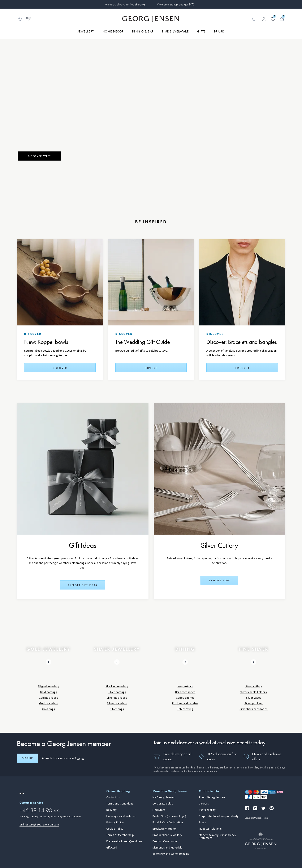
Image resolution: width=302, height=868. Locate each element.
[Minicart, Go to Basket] (282, 19)
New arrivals (185, 686)
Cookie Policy (115, 829)
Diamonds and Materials (167, 848)
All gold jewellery (48, 686)
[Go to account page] (264, 19)
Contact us (113, 797)
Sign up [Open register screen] (27, 758)
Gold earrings (49, 692)
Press (202, 823)
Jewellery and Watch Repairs (171, 854)
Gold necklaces (48, 698)
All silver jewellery (117, 686)
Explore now (219, 580)
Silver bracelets (117, 703)
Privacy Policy (115, 823)
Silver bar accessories (254, 709)
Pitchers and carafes (185, 703)
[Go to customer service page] (29, 19)
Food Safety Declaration (168, 823)
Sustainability (207, 810)
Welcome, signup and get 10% (175, 4)
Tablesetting (185, 709)
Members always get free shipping (125, 4)
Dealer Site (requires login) (169, 816)
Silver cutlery (254, 686)
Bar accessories (185, 692)
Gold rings (49, 709)
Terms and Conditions (120, 804)
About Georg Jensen (212, 797)
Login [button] (80, 758)
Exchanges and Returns (121, 816)
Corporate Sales (163, 804)
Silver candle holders (254, 692)
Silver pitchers (254, 703)
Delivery (111, 810)
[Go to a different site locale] (22, 794)
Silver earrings (117, 692)
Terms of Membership (120, 835)
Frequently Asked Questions (124, 841)
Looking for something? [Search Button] (254, 19)
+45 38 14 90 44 (40, 810)
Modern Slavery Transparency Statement (217, 837)
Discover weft (39, 156)
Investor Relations (210, 829)
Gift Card (112, 848)
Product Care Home (165, 841)
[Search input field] (232, 19)
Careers (204, 804)
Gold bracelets (49, 703)
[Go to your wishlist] (273, 19)
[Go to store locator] (20, 19)
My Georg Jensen (163, 797)
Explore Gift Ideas (83, 585)
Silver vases (254, 698)
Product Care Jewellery (167, 835)
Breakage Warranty (165, 829)
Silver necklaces (117, 698)
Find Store (159, 810)
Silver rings (117, 709)
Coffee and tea (185, 698)
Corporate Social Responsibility (219, 816)
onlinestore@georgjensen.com (39, 825)
